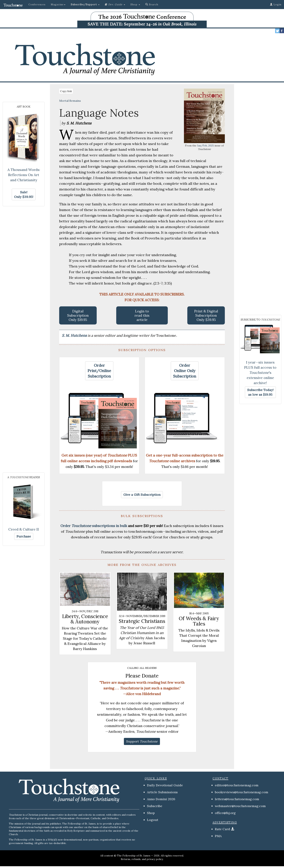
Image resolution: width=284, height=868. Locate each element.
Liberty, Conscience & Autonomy (85, 619)
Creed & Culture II (24, 529)
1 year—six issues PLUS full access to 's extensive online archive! (260, 372)
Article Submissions (162, 792)
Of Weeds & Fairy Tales (199, 621)
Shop (151, 813)
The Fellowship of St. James (134, 856)
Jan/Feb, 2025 (205, 146)
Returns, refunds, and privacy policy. (142, 859)
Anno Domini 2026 (161, 799)
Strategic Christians (142, 621)
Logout (153, 820)
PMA (218, 836)
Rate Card (222, 829)
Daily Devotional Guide (165, 785)
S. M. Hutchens (75, 335)
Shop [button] (135, 4)
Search (152, 4)
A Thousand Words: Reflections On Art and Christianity (24, 175)
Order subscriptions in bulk (94, 526)
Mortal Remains (70, 101)
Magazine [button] (58, 4)
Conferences (37, 4)
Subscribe (155, 806)
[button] (85, 4)
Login (276, 4)
